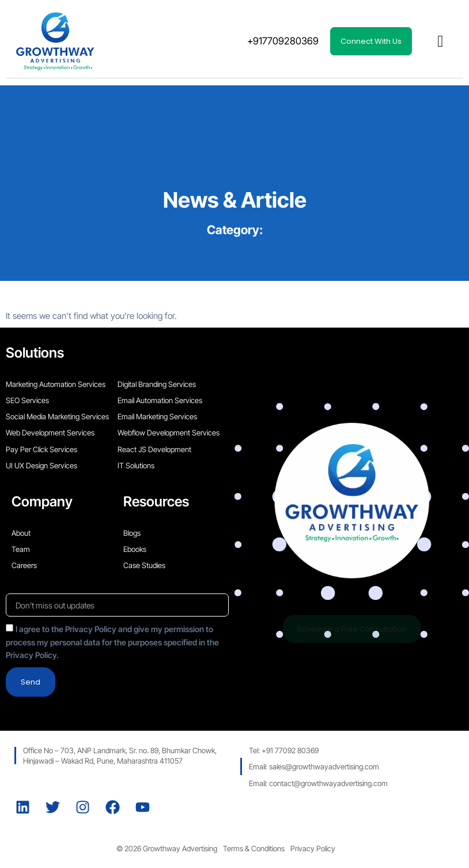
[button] (440, 42)
